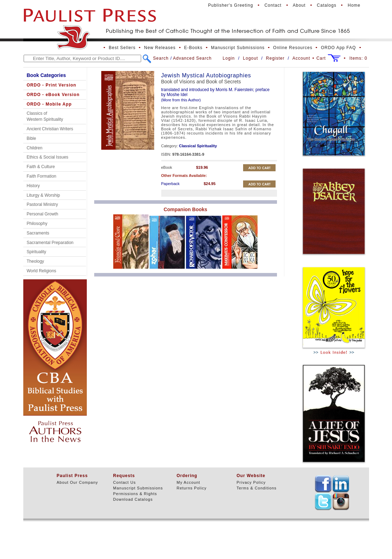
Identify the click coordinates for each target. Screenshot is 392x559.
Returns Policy (192, 488)
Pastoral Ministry (43, 204)
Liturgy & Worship (43, 195)
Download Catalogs (133, 499)
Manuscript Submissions (238, 48)
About (299, 5)
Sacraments (38, 233)
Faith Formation (42, 176)
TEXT (323, 484)
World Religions (42, 271)
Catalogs (327, 5)
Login (229, 58)
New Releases (160, 48)
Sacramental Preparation (50, 243)
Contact (273, 5)
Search (161, 58)
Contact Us (125, 482)
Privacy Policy (251, 482)
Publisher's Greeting (231, 5)
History (33, 186)
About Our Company (77, 482)
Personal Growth (43, 214)
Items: (358, 58)
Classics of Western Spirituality (45, 116)
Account (301, 58)
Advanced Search (192, 58)
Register (275, 58)
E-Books (193, 48)
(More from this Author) (181, 100)
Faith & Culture (41, 167)
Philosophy (37, 224)
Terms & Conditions (257, 488)
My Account (189, 482)
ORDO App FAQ (338, 48)
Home (354, 5)
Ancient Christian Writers (50, 129)
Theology (35, 261)
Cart (321, 58)
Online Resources (293, 48)
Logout (251, 58)
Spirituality (37, 252)
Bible (32, 138)
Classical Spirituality (198, 146)
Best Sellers (122, 48)
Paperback (171, 184)
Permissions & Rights (135, 494)
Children (35, 148)
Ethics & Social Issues (48, 157)
